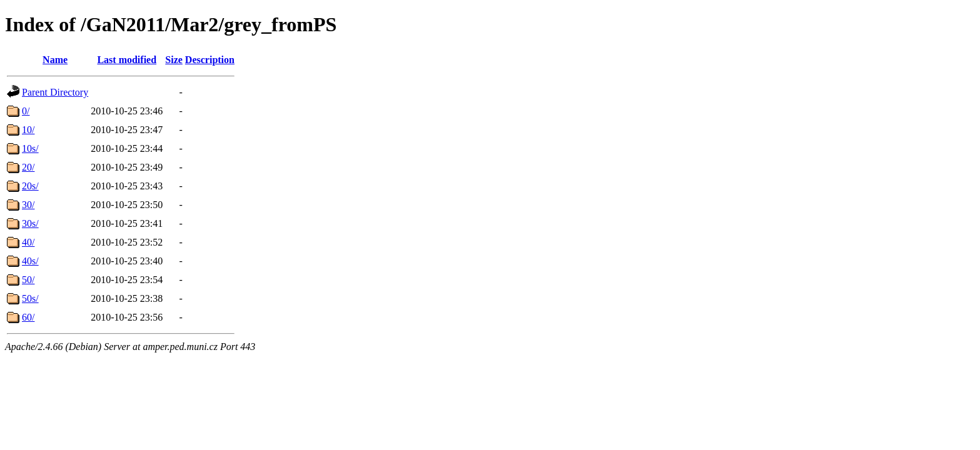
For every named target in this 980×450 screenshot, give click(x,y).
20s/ (30, 186)
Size (174, 60)
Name (55, 60)
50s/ (30, 298)
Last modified (127, 60)
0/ (26, 111)
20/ (28, 167)
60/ (28, 317)
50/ (28, 280)
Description (210, 60)
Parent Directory (55, 92)
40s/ (30, 261)
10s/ (30, 148)
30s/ (30, 223)
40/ (28, 242)
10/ (28, 130)
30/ (28, 205)
